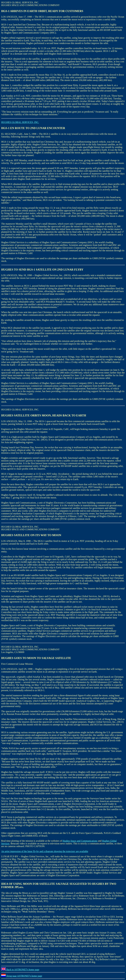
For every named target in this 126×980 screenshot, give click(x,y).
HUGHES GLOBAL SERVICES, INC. (20, 122)
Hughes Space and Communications (80, 841)
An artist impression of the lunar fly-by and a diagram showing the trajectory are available (45, 851)
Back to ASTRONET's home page (20, 970)
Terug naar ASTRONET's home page (22, 976)
